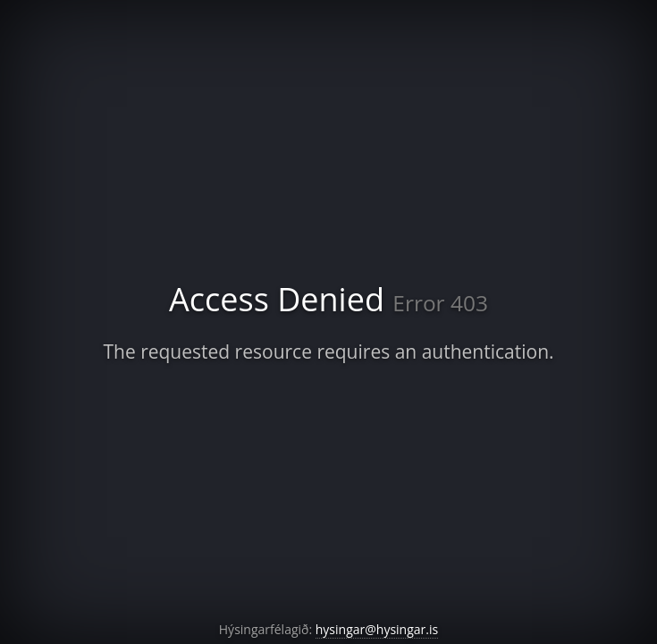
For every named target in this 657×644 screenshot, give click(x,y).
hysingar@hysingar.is (377, 629)
